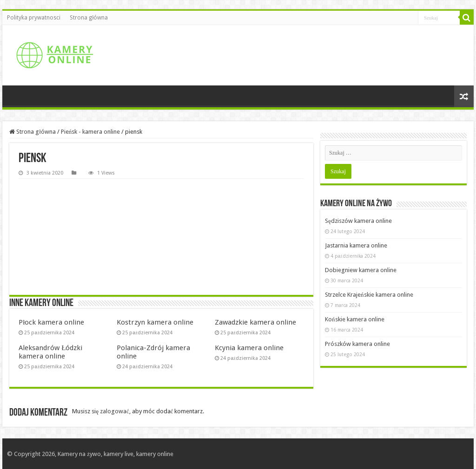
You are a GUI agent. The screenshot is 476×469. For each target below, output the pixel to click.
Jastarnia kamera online (356, 245)
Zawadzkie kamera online (255, 322)
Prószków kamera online (357, 344)
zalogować (115, 411)
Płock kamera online (51, 322)
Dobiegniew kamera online (361, 270)
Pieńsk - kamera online (91, 132)
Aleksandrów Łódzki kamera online (50, 352)
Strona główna (89, 18)
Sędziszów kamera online (358, 221)
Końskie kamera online (355, 319)
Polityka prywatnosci (34, 18)
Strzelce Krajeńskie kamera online (369, 295)
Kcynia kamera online (249, 348)
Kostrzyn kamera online (155, 322)
